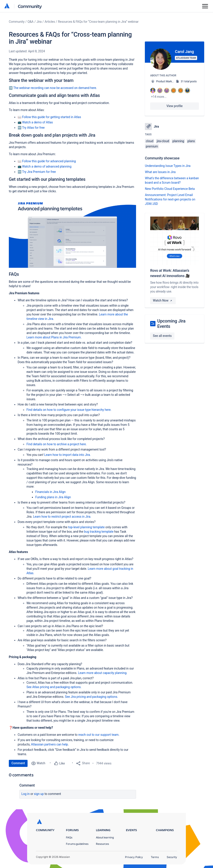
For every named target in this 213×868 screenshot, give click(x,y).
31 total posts (189, 81)
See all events (162, 336)
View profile (175, 106)
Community (30, 6)
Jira (39, 22)
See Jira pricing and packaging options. (91, 697)
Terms (155, 857)
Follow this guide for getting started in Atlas (51, 117)
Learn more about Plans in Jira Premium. (54, 337)
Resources (102, 844)
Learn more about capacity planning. (103, 673)
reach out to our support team (98, 735)
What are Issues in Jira (160, 172)
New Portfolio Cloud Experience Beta (170, 189)
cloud (149, 141)
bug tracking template (99, 532)
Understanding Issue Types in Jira (168, 166)
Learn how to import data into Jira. (67, 455)
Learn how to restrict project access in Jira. (62, 517)
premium (152, 146)
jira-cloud (163, 141)
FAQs (69, 837)
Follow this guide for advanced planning (49, 161)
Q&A (31, 22)
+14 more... (159, 97)
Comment (18, 763)
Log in (26, 794)
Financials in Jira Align (50, 492)
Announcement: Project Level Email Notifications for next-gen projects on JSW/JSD (170, 199)
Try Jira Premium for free (39, 172)
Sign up (39, 794)
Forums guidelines (77, 844)
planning (178, 141)
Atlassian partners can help (50, 744)
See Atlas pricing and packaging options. (54, 687)
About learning (105, 837)
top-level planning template (86, 527)
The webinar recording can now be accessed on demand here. (55, 88)
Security (172, 857)
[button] (72, 232)
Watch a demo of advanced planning (47, 166)
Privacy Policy (134, 857)
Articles (50, 22)
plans (191, 141)
